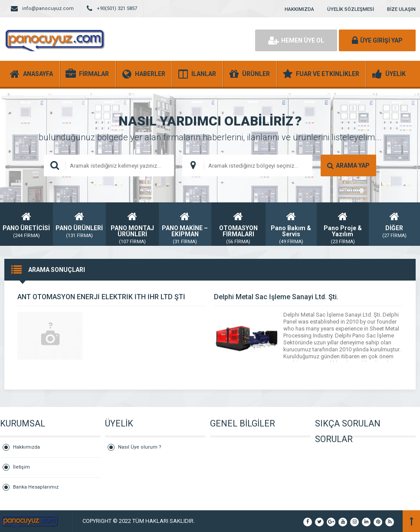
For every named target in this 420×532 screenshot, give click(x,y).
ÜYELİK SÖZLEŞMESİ (351, 9)
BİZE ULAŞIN (401, 9)
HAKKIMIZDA (299, 9)
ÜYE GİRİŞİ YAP (377, 40)
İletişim (21, 467)
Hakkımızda (26, 447)
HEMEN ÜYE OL (296, 40)
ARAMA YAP (348, 165)
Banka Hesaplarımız (36, 487)
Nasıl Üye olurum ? (140, 447)
